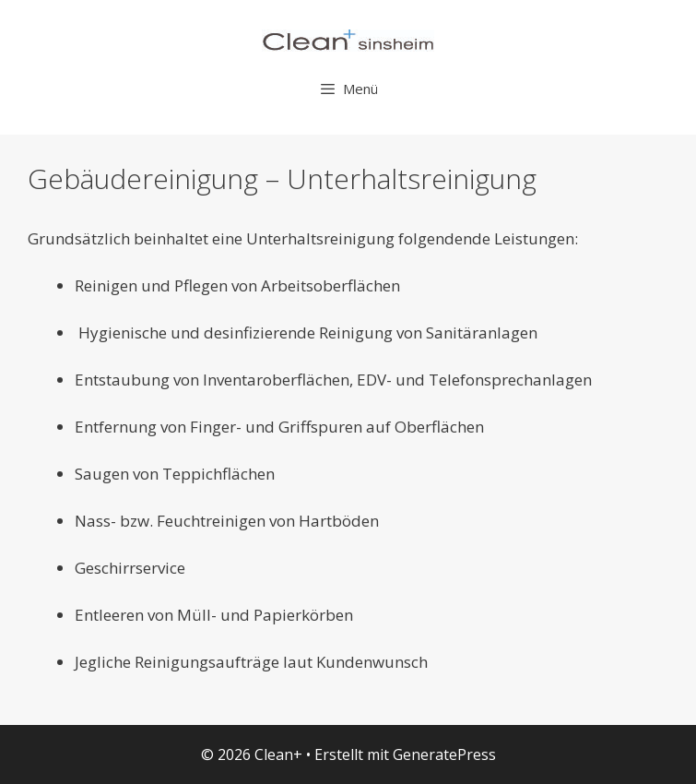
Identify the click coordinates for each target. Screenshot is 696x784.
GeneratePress (444, 754)
